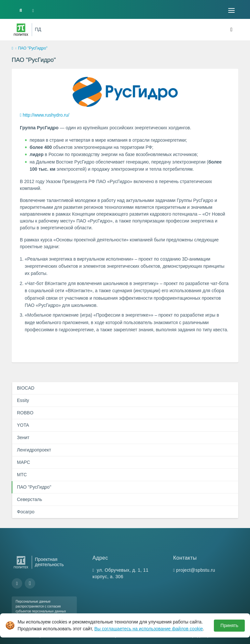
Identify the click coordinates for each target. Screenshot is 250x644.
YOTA (23, 425)
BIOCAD (26, 388)
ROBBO (25, 413)
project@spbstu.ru (196, 570)
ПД (38, 29)
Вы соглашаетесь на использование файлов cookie (149, 629)
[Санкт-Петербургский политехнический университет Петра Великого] (21, 30)
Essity (23, 400)
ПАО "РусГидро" (34, 487)
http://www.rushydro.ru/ (46, 115)
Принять (229, 625)
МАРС (23, 462)
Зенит (23, 437)
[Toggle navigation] (231, 10)
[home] (12, 49)
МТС (22, 475)
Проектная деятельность (49, 562)
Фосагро (26, 512)
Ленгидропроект (34, 450)
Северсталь (29, 499)
